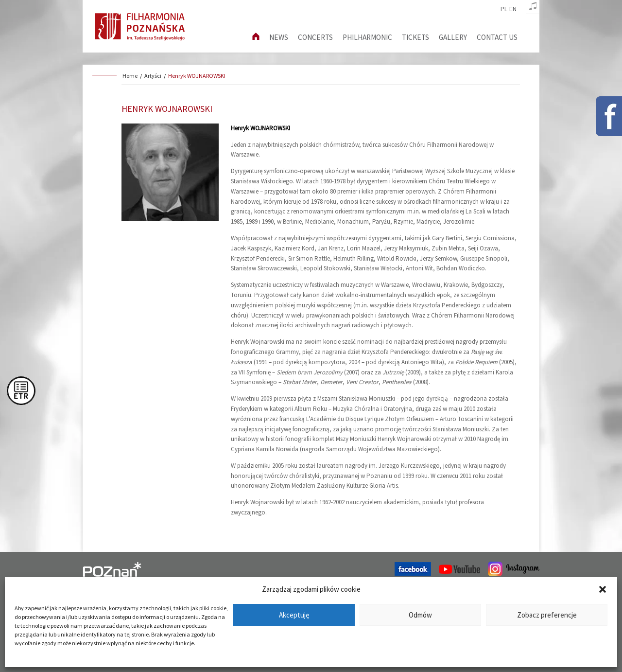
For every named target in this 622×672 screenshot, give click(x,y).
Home (130, 76)
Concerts (315, 37)
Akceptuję (294, 615)
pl (504, 9)
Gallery (453, 37)
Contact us (497, 37)
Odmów (420, 615)
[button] (603, 589)
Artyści (153, 76)
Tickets (415, 37)
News (279, 37)
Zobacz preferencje (547, 615)
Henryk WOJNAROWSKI (197, 76)
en (513, 9)
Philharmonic (367, 37)
